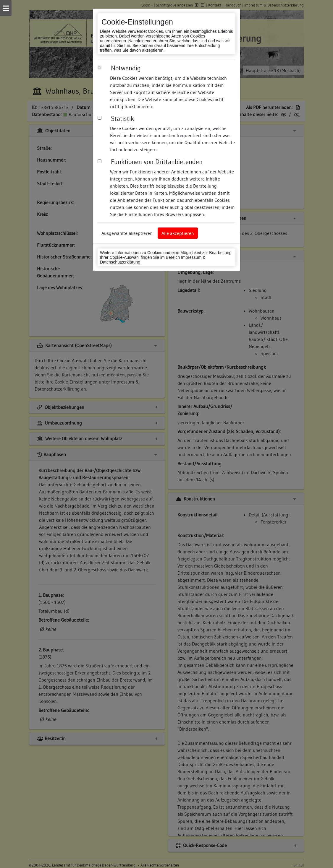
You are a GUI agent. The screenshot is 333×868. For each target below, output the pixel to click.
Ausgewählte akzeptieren (127, 233)
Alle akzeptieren (178, 233)
